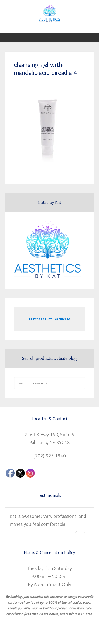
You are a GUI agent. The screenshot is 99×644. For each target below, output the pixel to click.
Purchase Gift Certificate (50, 319)
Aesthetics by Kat (49, 13)
